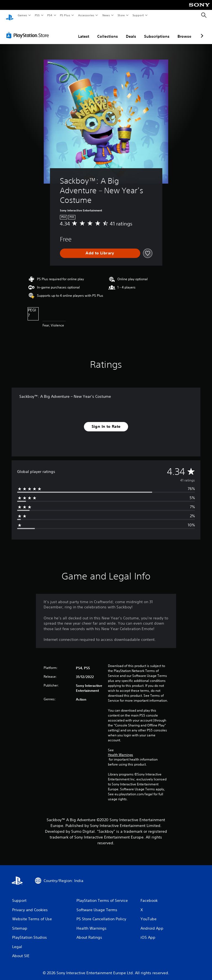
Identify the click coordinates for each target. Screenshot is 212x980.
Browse (184, 31)
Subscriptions (157, 31)
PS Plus (65, 15)
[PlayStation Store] (29, 30)
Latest (84, 31)
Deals (131, 31)
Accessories (86, 15)
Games (22, 15)
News (106, 15)
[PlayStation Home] (10, 15)
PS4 (50, 15)
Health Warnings (120, 750)
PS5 (37, 15)
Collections (108, 31)
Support (138, 15)
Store (121, 15)
